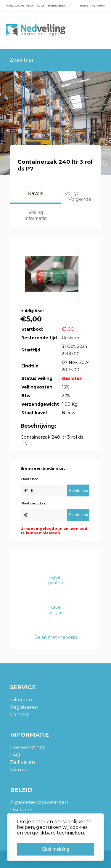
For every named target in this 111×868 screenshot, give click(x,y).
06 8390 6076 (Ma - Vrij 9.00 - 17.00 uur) (25, 6)
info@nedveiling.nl (57, 6)
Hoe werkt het (27, 747)
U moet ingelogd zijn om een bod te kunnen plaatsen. (54, 531)
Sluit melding (56, 849)
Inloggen (21, 700)
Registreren (24, 707)
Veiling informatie (36, 215)
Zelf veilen (22, 762)
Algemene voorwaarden (39, 802)
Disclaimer (22, 810)
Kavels (36, 193)
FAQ (93, 6)
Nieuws (84, 6)
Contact (101, 6)
